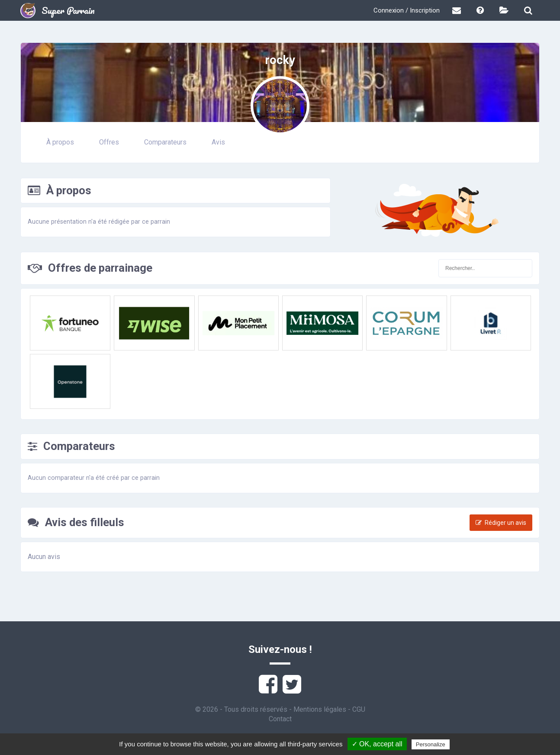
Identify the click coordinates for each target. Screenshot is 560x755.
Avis (218, 142)
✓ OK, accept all (377, 744)
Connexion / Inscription (407, 10)
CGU (359, 709)
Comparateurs (165, 142)
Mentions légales (320, 709)
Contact (280, 719)
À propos (60, 142)
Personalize (431, 744)
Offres (109, 142)
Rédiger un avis (501, 523)
